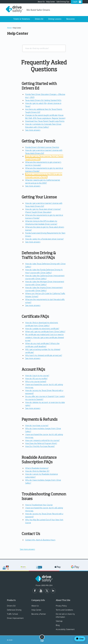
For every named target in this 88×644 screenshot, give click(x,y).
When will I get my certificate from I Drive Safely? (45, 332)
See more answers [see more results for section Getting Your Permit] (33, 186)
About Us (41, 2)
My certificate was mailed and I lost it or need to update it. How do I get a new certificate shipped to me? (45, 337)
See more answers (27, 549)
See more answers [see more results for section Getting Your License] (33, 242)
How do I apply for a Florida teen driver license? (44, 239)
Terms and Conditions (64, 610)
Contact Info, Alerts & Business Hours (40, 540)
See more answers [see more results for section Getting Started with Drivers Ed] (33, 130)
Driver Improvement (15, 618)
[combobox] (44, 48)
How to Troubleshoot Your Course (39, 505)
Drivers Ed (11, 606)
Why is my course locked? (36, 381)
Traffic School (12, 614)
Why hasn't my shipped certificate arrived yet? (44, 355)
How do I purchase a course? (37, 425)
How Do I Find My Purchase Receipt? (40, 446)
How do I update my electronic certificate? (42, 329)
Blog (58, 625)
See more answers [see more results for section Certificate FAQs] (33, 358)
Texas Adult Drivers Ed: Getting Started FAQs (43, 100)
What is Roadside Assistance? (37, 468)
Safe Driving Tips (63, 2)
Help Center (51, 2)
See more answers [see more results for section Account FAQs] (33, 408)
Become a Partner (39, 614)
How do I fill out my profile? (36, 378)
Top (42, 638)
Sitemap (59, 621)
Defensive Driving (14, 610)
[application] (79, 639)
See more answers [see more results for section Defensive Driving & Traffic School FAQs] (33, 305)
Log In (75, 2)
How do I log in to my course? (37, 376)
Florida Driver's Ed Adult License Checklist (42, 147)
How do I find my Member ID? (37, 471)
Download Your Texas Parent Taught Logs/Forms (45, 121)
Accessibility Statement (65, 629)
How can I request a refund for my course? (42, 440)
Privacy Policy (61, 606)
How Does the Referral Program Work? (41, 443)
